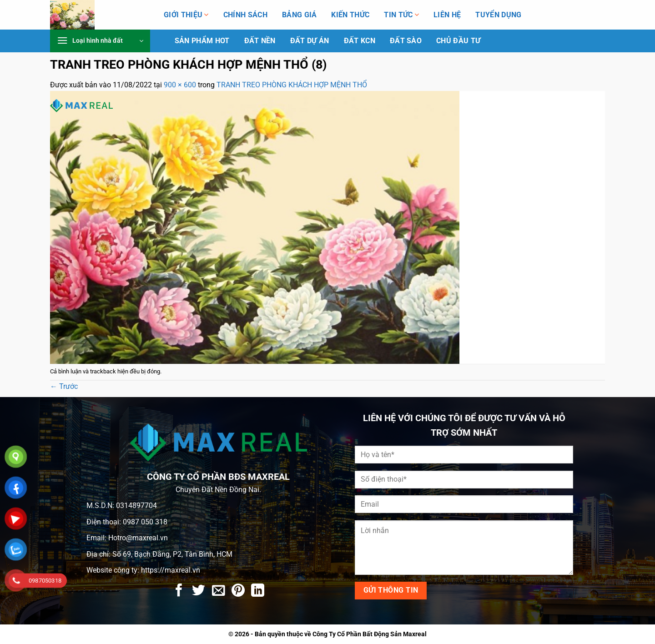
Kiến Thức (350, 15)
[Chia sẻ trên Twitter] (199, 591)
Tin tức (401, 15)
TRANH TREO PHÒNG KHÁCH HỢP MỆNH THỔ (292, 85)
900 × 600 (180, 85)
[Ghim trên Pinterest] (238, 591)
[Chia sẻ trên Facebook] (179, 591)
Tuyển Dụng (498, 15)
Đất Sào (406, 41)
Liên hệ (447, 15)
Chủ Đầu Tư (458, 41)
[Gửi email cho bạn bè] (219, 591)
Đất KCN (360, 41)
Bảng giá (300, 15)
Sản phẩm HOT (202, 41)
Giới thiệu (186, 15)
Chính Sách (245, 15)
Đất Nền (260, 41)
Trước (64, 386)
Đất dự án (310, 41)
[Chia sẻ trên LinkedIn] (258, 591)
